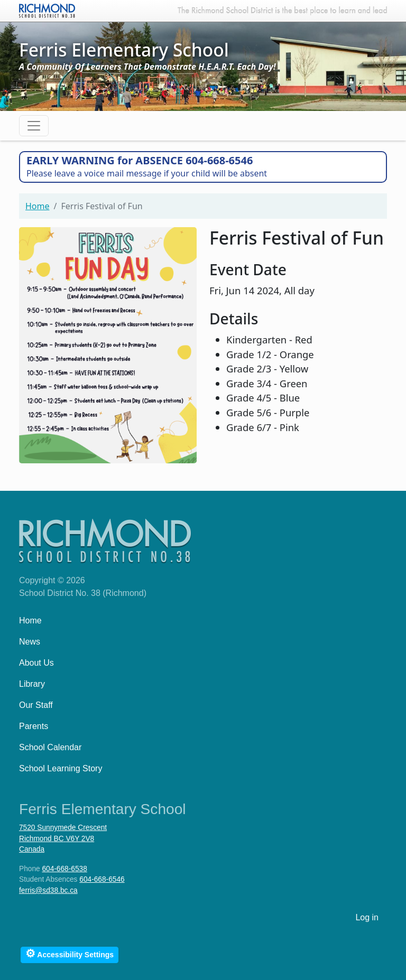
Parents (34, 726)
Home (38, 206)
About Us (36, 663)
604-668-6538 (64, 869)
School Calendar (50, 747)
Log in (367, 917)
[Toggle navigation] (34, 126)
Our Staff (36, 705)
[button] (108, 344)
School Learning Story (61, 768)
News (30, 642)
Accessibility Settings (70, 953)
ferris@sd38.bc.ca (48, 890)
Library (32, 684)
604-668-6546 (102, 879)
